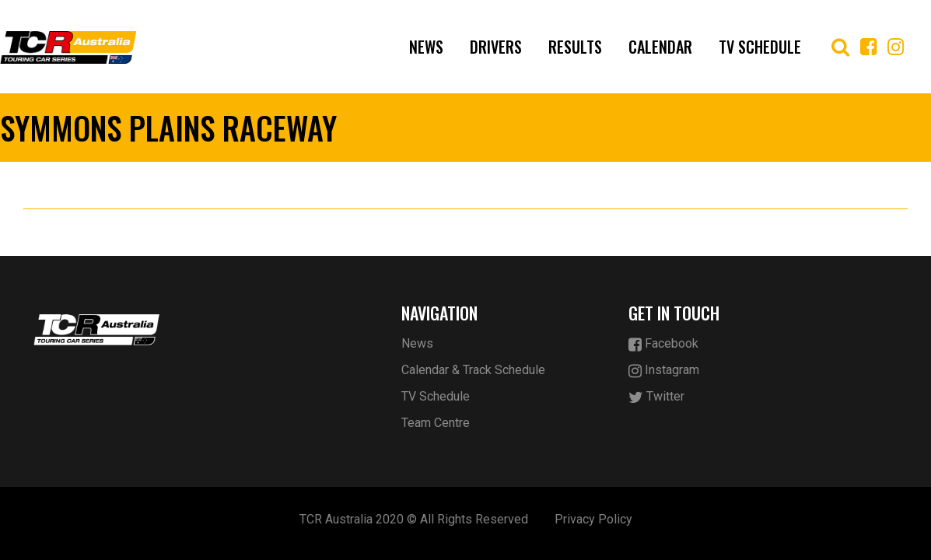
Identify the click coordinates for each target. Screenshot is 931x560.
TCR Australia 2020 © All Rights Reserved (414, 519)
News (426, 47)
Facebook (663, 344)
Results (575, 47)
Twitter (656, 397)
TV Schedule (760, 47)
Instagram (664, 371)
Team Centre (436, 423)
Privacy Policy (593, 519)
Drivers (496, 47)
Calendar (660, 47)
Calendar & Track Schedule (473, 370)
